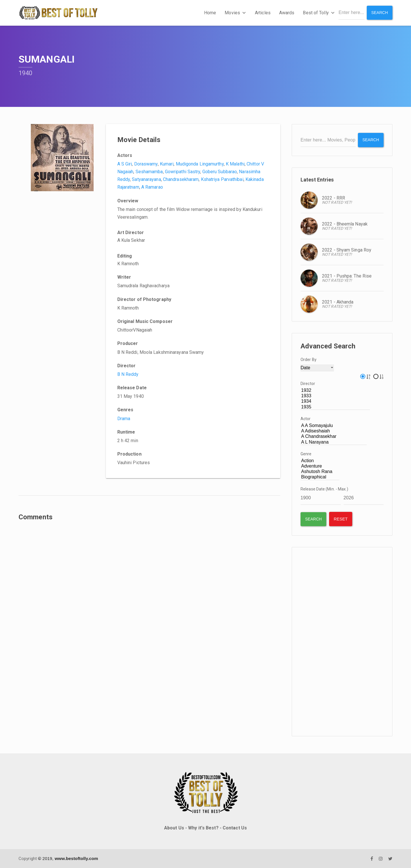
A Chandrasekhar (334, 437)
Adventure (320, 466)
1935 (335, 407)
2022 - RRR (334, 198)
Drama (124, 419)
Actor (306, 419)
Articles (263, 13)
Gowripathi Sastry (183, 172)
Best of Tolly (319, 13)
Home (210, 13)
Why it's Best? (203, 828)
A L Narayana (334, 442)
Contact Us (235, 828)
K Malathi (235, 164)
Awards (287, 13)
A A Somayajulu (334, 426)
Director (308, 384)
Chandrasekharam (181, 179)
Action (320, 461)
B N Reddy (128, 374)
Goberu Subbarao (220, 172)
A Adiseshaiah (334, 431)
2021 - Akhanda (338, 302)
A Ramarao (152, 187)
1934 (335, 401)
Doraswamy (146, 164)
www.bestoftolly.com (76, 858)
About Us (174, 828)
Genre (306, 454)
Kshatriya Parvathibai (222, 179)
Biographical (320, 477)
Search (379, 13)
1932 (335, 391)
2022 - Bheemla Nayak (345, 224)
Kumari (167, 164)
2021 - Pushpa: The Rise (347, 276)
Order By (309, 359)
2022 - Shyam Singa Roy (347, 250)
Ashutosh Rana (320, 472)
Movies (235, 13)
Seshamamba (149, 172)
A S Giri (125, 164)
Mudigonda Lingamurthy (200, 164)
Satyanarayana (146, 179)
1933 (335, 396)
